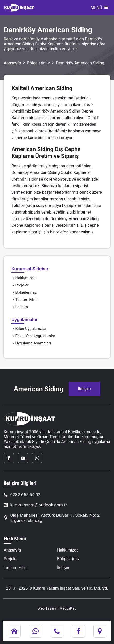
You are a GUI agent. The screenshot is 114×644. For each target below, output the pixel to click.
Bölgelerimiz (38, 63)
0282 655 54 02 (22, 495)
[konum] (100, 631)
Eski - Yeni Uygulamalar (33, 336)
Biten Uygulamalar (29, 329)
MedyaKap (68, 608)
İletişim (20, 307)
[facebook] (9, 458)
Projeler (20, 285)
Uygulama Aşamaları (31, 343)
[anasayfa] (14, 631)
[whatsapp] (37, 458)
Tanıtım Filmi (24, 300)
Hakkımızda (23, 278)
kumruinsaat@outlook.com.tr (35, 505)
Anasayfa (12, 63)
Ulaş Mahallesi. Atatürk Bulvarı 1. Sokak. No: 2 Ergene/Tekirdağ (52, 518)
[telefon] (57, 631)
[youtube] (23, 458)
